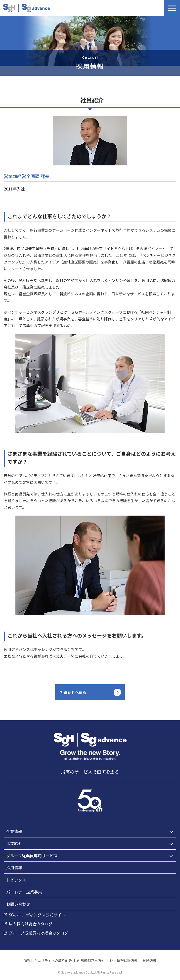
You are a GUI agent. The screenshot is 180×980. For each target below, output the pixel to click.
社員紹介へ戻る (73, 692)
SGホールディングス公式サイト (37, 915)
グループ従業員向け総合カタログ (38, 933)
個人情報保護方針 (124, 960)
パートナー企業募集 (24, 892)
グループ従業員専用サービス (32, 856)
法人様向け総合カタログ (31, 924)
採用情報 (14, 867)
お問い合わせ (18, 904)
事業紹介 (14, 843)
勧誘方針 (150, 960)
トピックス (16, 880)
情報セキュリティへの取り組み (48, 960)
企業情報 (14, 831)
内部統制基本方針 (91, 960)
